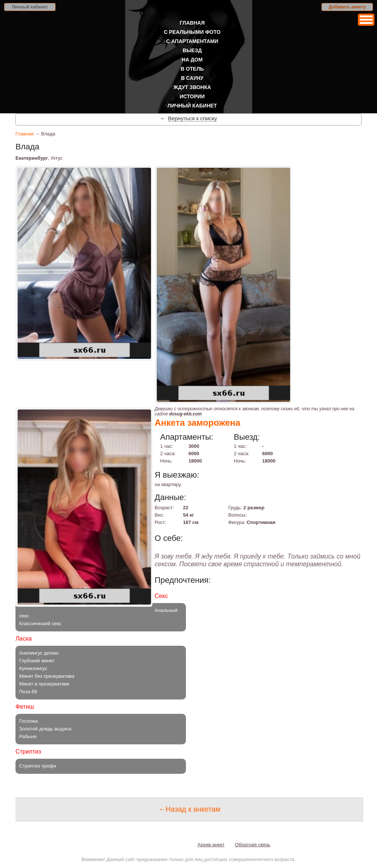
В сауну (192, 78)
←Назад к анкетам (189, 809)
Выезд (192, 50)
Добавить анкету (347, 7)
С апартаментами (192, 41)
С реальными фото (192, 32)
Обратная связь (253, 845)
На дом (192, 60)
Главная (192, 23)
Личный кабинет (30, 7)
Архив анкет (211, 845)
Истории (192, 96)
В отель (192, 69)
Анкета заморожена (198, 423)
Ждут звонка (192, 87)
